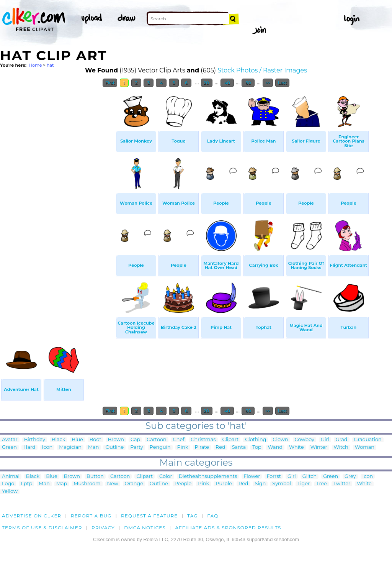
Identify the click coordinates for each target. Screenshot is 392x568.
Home (35, 65)
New (113, 484)
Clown (280, 440)
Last (282, 83)
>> (268, 83)
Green (9, 447)
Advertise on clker (32, 516)
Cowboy (305, 440)
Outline (114, 447)
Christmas (203, 440)
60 (248, 83)
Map (62, 484)
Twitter (342, 484)
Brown (116, 440)
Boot (96, 440)
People (183, 484)
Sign (261, 484)
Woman (365, 447)
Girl (325, 440)
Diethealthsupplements (208, 477)
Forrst (274, 477)
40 (227, 83)
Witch (341, 447)
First (110, 83)
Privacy (103, 528)
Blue (77, 440)
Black (58, 440)
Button (95, 477)
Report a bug (91, 516)
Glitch (310, 477)
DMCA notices (145, 528)
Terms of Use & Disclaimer (42, 528)
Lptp (26, 484)
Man (93, 447)
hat (50, 65)
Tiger (304, 484)
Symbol (282, 484)
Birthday (35, 440)
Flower (252, 477)
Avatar (10, 440)
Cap (135, 440)
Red (220, 447)
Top (257, 447)
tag (192, 516)
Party (137, 447)
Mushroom (87, 484)
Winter (319, 447)
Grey (350, 477)
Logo (8, 484)
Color (166, 477)
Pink (183, 447)
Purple (224, 484)
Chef (179, 440)
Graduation (368, 440)
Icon (47, 447)
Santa (239, 447)
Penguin (160, 447)
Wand (275, 447)
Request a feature (149, 516)
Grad (342, 440)
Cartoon (157, 440)
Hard (29, 447)
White (296, 447)
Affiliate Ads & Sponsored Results (228, 528)
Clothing (256, 440)
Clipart (231, 440)
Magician (70, 447)
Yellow (10, 492)
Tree (322, 484)
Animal (11, 477)
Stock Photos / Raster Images (262, 70)
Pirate (202, 447)
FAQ (213, 516)
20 (207, 83)
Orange (134, 484)
